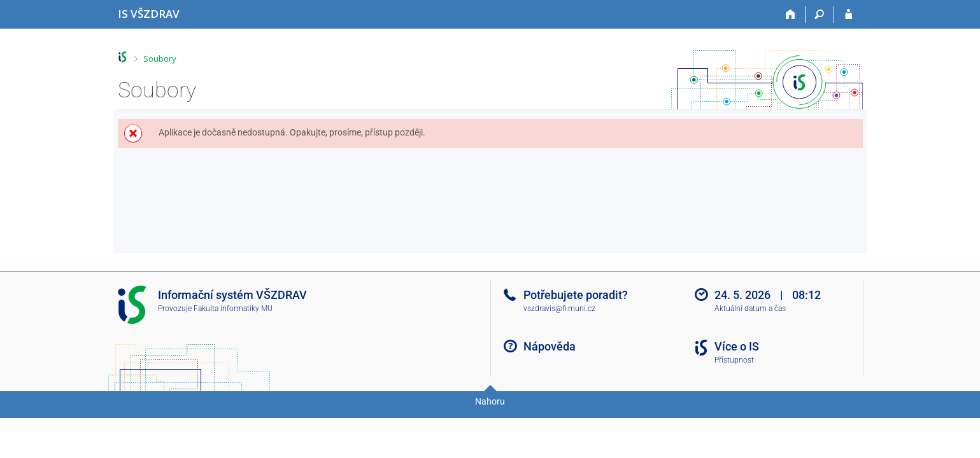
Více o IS (737, 346)
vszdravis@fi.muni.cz (559, 309)
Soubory (160, 59)
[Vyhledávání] (820, 15)
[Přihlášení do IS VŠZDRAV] (849, 15)
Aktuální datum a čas (750, 309)
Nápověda (550, 346)
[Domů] (791, 15)
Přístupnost (734, 360)
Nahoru (490, 401)
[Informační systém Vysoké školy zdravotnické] (149, 14)
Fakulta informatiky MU (233, 309)
